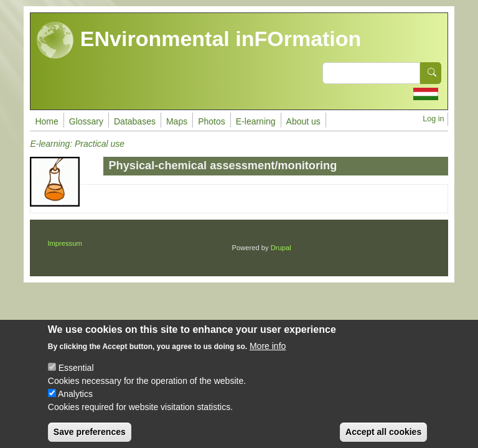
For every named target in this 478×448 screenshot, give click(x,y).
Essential (76, 377)
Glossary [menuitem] (86, 121)
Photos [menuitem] (212, 121)
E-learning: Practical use (77, 144)
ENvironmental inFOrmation (199, 40)
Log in (433, 119)
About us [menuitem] (303, 121)
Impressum (64, 243)
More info (268, 355)
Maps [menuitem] (177, 121)
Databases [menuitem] (135, 121)
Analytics (75, 403)
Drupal (281, 248)
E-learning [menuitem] (256, 121)
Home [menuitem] (46, 121)
